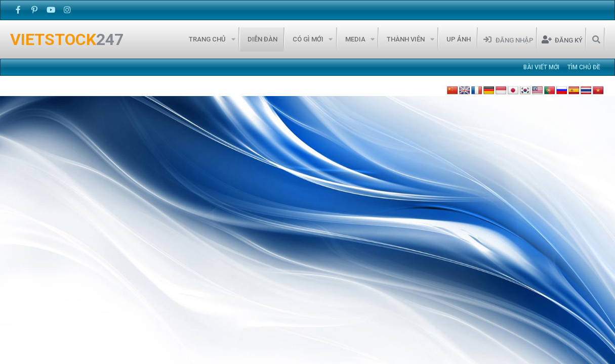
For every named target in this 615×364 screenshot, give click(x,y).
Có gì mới (308, 39)
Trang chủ (207, 39)
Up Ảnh (459, 39)
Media (355, 39)
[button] (233, 39)
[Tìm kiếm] (596, 39)
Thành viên (406, 39)
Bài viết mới (541, 67)
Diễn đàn (262, 39)
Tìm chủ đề (584, 67)
